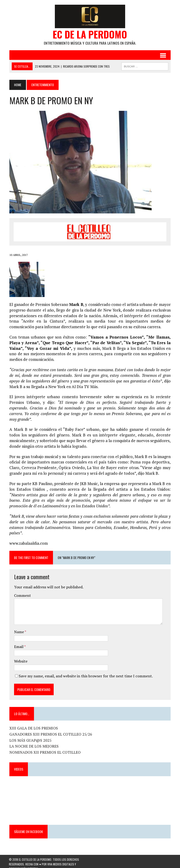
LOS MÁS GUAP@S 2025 (30, 735)
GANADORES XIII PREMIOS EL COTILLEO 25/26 (50, 729)
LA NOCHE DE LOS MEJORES (34, 741)
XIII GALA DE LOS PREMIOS (33, 723)
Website (20, 656)
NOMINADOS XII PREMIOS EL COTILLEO (45, 747)
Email (19, 641)
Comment (22, 590)
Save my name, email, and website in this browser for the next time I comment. (85, 671)
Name (19, 627)
